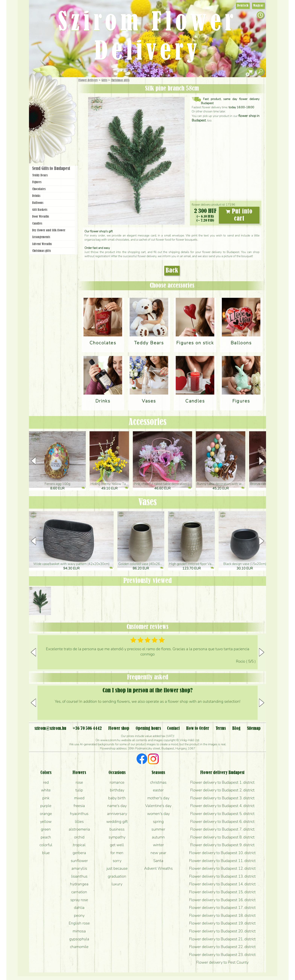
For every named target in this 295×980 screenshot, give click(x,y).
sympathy (117, 837)
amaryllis (79, 868)
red (46, 782)
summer (158, 829)
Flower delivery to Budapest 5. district (222, 814)
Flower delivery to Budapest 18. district (222, 915)
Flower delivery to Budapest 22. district (222, 947)
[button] (262, 461)
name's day (117, 806)
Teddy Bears (40, 175)
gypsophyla (79, 939)
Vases (147, 502)
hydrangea (79, 884)
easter (158, 790)
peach (46, 837)
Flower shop (53, 142)
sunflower (79, 861)
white (46, 790)
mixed (79, 798)
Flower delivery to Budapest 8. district (222, 837)
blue (46, 853)
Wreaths (58, 129)
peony (79, 915)
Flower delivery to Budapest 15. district (222, 892)
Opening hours (148, 729)
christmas (158, 782)
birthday (117, 790)
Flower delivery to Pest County (222, 962)
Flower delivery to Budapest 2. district (222, 790)
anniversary (117, 814)
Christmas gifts (120, 80)
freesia (79, 806)
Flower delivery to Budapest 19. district (222, 923)
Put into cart (239, 215)
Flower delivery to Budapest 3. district (222, 798)
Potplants (63, 108)
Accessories (147, 422)
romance (117, 782)
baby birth (117, 798)
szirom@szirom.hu (50, 729)
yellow (46, 821)
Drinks (36, 196)
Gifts (104, 80)
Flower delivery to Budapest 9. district (222, 845)
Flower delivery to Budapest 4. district (222, 806)
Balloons (38, 203)
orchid (79, 837)
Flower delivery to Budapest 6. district (222, 821)
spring (158, 821)
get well (117, 845)
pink (46, 798)
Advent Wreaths (42, 244)
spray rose (79, 900)
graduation (117, 876)
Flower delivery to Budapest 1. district (222, 782)
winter (158, 845)
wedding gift (117, 821)
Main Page (41, 85)
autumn (158, 837)
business (117, 829)
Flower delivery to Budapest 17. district (222, 908)
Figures (37, 182)
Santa (158, 861)
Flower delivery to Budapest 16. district (222, 900)
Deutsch (243, 6)
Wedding (63, 119)
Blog (236, 729)
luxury (117, 884)
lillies (79, 821)
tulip (79, 790)
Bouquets (57, 98)
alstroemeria (79, 829)
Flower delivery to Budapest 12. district (222, 868)
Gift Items (48, 89)
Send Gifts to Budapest (51, 169)
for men (117, 853)
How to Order (198, 729)
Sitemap (254, 729)
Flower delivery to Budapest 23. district (222, 955)
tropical (79, 845)
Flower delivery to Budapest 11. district (222, 861)
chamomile (79, 947)
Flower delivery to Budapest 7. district (222, 829)
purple (46, 806)
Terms (221, 729)
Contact (173, 729)
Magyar (258, 6)
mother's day (158, 798)
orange (46, 814)
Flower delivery (88, 80)
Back (172, 271)
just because (117, 868)
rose (79, 782)
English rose (79, 923)
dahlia (79, 908)
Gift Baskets (40, 210)
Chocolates (39, 189)
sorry (117, 861)
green (46, 829)
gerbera (79, 853)
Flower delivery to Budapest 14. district (222, 884)
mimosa (79, 931)
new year (158, 853)
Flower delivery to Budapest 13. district (222, 876)
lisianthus (79, 876)
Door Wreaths (41, 217)
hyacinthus (79, 814)
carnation (79, 892)
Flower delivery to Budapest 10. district (222, 853)
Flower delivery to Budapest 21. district (222, 939)
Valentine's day (158, 806)
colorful (46, 845)
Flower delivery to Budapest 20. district (222, 931)
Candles (37, 224)
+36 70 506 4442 (87, 729)
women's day (158, 814)
